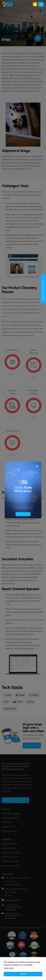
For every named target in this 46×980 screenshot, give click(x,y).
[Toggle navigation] (41, 4)
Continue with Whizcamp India (23, 508)
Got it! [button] (23, 974)
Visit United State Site (23, 514)
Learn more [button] (9, 968)
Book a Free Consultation (43, 289)
